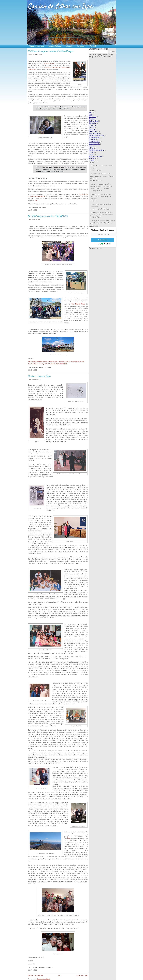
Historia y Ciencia (95, 133)
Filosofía (92, 127)
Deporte (92, 119)
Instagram (81, 46)
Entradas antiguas (82, 975)
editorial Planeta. (49, 63)
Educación (35, 367)
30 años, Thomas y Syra (39, 376)
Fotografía (92, 129)
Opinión (92, 152)
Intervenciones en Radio (97, 136)
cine (36, 201)
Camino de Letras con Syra (61, 6)
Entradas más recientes (36, 975)
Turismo (41, 367)
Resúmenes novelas (96, 156)
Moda (91, 146)
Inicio (60, 975)
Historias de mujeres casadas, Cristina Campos (51, 51)
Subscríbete (103, 240)
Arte (90, 113)
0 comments (42, 207)
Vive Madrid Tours (78, 304)
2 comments (49, 967)
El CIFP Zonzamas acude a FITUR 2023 (48, 216)
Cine (91, 115)
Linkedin (69, 46)
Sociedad (92, 158)
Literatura (35, 207)
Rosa (69, 838)
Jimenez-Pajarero (55, 46)
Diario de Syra (94, 121)
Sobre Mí (93, 46)
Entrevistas (92, 125)
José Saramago (94, 138)
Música (91, 148)
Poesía (91, 154)
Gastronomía (93, 131)
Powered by (103, 244)
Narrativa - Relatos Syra (39, 967)
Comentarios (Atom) (44, 979)
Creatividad (93, 117)
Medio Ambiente (94, 144)
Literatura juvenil (94, 142)
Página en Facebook (36, 46)
